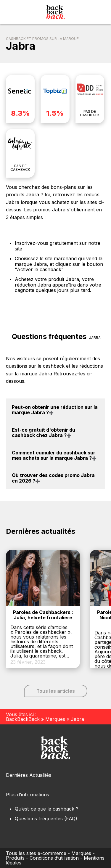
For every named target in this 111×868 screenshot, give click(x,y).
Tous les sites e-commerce (36, 853)
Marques (55, 719)
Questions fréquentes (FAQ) (46, 819)
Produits (15, 858)
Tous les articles (56, 691)
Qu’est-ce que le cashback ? (47, 809)
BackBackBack (23, 719)
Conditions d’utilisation (54, 858)
